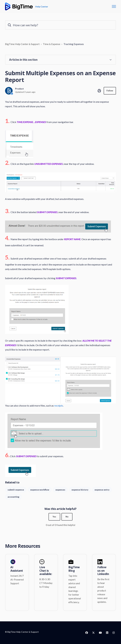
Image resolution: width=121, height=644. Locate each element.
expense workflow (40, 490)
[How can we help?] (60, 25)
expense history (80, 490)
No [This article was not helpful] (67, 517)
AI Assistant (17, 569)
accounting (13, 497)
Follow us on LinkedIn (103, 571)
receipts (59, 406)
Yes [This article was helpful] (54, 517)
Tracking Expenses (74, 44)
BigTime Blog (74, 569)
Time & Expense (52, 44)
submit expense (16, 490)
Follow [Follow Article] (110, 91)
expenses (60, 490)
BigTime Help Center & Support (22, 44)
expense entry (102, 490)
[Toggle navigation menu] (114, 6)
